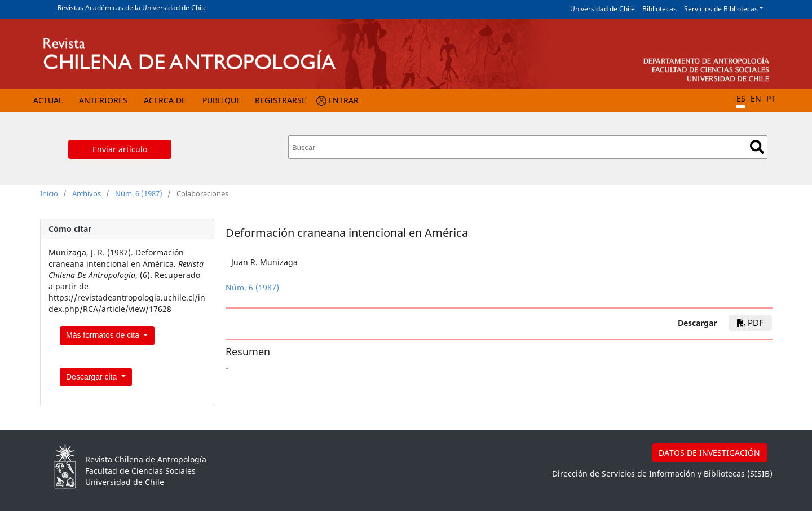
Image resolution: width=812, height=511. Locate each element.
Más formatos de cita (104, 335)
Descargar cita (92, 377)
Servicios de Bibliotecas (721, 9)
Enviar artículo (120, 149)
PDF (750, 323)
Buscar (757, 147)
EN (756, 98)
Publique (222, 100)
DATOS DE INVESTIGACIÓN (709, 453)
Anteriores (103, 100)
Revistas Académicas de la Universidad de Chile (132, 8)
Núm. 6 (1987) (139, 193)
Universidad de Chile (603, 9)
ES (741, 98)
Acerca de (165, 100)
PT (771, 98)
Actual (48, 100)
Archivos (87, 193)
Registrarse (281, 100)
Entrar (343, 100)
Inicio (49, 193)
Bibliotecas (659, 9)
